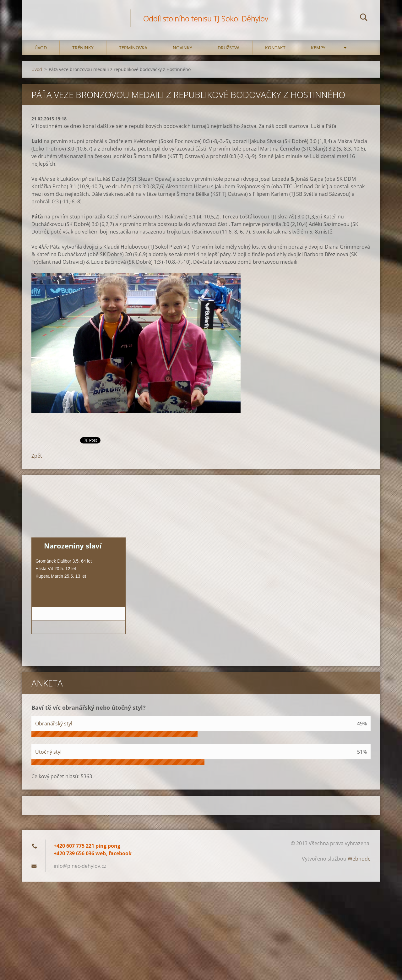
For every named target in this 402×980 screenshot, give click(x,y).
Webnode (359, 859)
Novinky (182, 48)
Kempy (318, 48)
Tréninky (83, 48)
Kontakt (275, 48)
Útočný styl (48, 752)
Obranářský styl (54, 724)
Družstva (229, 48)
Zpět (37, 456)
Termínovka (133, 48)
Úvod (41, 48)
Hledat (364, 18)
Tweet (87, 440)
